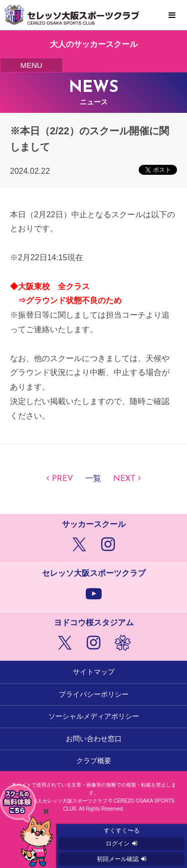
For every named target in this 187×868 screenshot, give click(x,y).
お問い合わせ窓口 (94, 739)
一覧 (93, 479)
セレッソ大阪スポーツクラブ (93, 15)
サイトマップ (94, 672)
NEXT (124, 479)
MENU (172, 15)
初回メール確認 (118, 859)
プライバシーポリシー (94, 694)
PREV (63, 479)
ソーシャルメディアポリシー (94, 716)
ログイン (118, 844)
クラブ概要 (94, 761)
